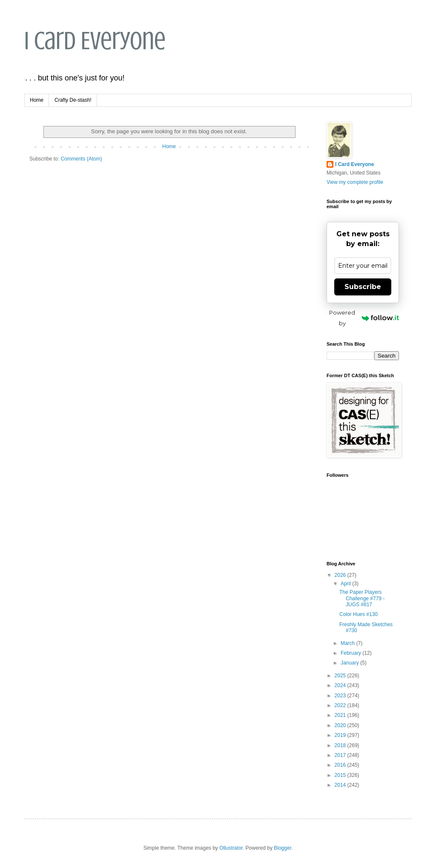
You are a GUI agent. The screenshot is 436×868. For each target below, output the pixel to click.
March (349, 643)
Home (37, 100)
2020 (341, 725)
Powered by (364, 318)
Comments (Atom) (81, 159)
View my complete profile (355, 182)
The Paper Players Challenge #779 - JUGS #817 (362, 598)
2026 (341, 575)
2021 (341, 715)
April (346, 584)
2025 (341, 676)
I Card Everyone (95, 41)
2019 (341, 735)
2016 (341, 765)
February (351, 653)
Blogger (283, 848)
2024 (341, 685)
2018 (341, 745)
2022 (341, 705)
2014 (341, 785)
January (350, 663)
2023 (341, 696)
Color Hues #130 (359, 614)
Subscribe (363, 287)
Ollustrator (231, 848)
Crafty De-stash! (73, 100)
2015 (341, 775)
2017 (341, 755)
